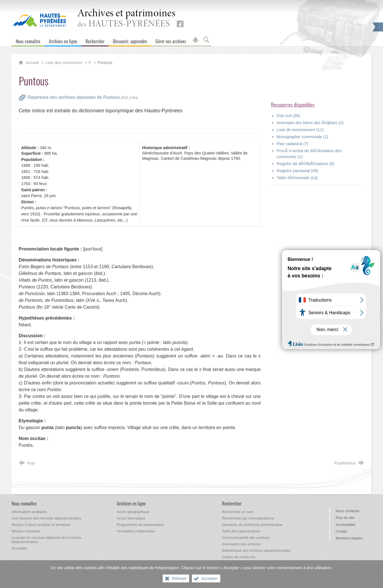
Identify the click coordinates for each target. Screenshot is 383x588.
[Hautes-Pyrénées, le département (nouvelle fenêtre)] (39, 20)
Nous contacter (348, 511)
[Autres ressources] (236, 563)
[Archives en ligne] (63, 40)
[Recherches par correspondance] (248, 518)
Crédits (341, 531)
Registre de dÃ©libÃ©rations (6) (305, 164)
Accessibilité (345, 525)
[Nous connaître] (28, 40)
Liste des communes (63, 63)
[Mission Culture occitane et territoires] (41, 525)
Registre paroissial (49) (297, 171)
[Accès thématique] (131, 518)
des (127, 19)
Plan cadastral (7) (293, 144)
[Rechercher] (95, 40)
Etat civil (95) (288, 116)
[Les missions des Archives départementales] (46, 518)
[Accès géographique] (133, 512)
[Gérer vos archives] (171, 40)
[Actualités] (19, 548)
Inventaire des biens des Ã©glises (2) (310, 123)
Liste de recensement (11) (300, 130)
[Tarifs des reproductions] (241, 531)
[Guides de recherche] (239, 557)
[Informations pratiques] (29, 512)
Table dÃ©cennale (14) (297, 178)
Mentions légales (349, 538)
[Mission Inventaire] (26, 531)
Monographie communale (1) (302, 137)
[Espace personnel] (196, 40)
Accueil (33, 63)
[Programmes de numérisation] (140, 525)
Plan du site (345, 518)
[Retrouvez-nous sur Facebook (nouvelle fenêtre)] (180, 24)
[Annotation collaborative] (136, 531)
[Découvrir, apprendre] (130, 40)
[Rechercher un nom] (238, 512)
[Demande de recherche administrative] (252, 525)
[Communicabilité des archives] (246, 538)
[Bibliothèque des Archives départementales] (256, 551)
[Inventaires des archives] (241, 544)
